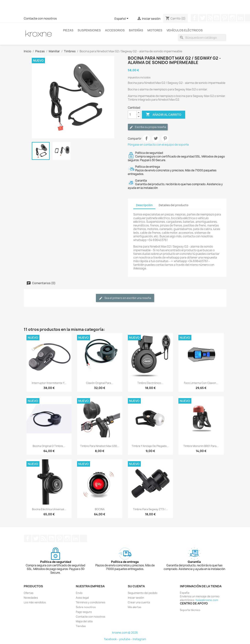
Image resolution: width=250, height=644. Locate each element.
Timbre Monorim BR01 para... (201, 446)
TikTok (83, 538)
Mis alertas (135, 607)
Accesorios (115, 30)
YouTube (216, 18)
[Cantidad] (132, 115)
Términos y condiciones (91, 602)
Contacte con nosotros (40, 18)
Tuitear (156, 138)
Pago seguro (84, 612)
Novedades (31, 598)
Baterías (136, 30)
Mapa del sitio (84, 621)
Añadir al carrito (164, 115)
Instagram (232, 18)
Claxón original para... (100, 383)
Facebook (194, 18)
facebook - (112, 639)
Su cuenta (136, 586)
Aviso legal (82, 598)
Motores (155, 30)
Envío (79, 593)
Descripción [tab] (144, 205)
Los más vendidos (35, 602)
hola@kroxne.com (207, 600)
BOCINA (100, 509)
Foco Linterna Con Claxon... (201, 383)
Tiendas (81, 626)
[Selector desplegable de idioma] (122, 19)
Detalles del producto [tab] (174, 205)
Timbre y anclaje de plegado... (150, 446)
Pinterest (224, 18)
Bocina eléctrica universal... (49, 509)
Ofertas (29, 593)
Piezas (68, 30)
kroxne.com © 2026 (125, 633)
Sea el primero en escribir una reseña (125, 298)
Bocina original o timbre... (49, 446)
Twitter (203, 18)
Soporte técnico (190, 610)
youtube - (126, 639)
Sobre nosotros (86, 607)
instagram (139, 639)
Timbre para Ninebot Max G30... (100, 446)
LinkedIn (241, 18)
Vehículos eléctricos (185, 30)
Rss (209, 18)
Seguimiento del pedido (143, 593)
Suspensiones (89, 30)
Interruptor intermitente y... (49, 383)
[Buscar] (202, 38)
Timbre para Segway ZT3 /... (150, 509)
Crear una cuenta (139, 602)
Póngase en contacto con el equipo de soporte (158, 145)
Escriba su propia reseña (148, 127)
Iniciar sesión (136, 598)
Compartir (146, 138)
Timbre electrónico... (150, 383)
